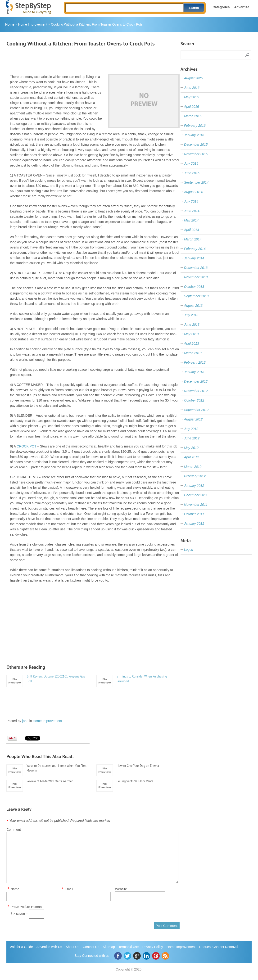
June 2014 (192, 211)
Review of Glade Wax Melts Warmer (50, 781)
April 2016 (192, 107)
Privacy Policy (153, 947)
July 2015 (191, 163)
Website (121, 889)
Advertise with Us (49, 947)
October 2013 (194, 287)
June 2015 (192, 173)
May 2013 (191, 334)
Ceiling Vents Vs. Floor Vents (135, 781)
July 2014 (191, 201)
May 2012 (191, 448)
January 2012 (194, 486)
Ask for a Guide (21, 947)
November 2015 (196, 154)
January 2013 (194, 372)
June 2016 (192, 88)
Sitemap (109, 947)
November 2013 (196, 277)
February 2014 (195, 249)
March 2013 (193, 353)
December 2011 (196, 495)
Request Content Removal (219, 947)
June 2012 (192, 438)
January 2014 (194, 258)
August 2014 (193, 192)
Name (15, 889)
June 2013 (192, 325)
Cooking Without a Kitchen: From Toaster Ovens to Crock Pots (97, 24)
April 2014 (192, 230)
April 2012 (192, 457)
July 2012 (191, 429)
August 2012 (193, 419)
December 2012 (196, 381)
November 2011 (196, 505)
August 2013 (193, 306)
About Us (72, 947)
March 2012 (193, 467)
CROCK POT (26, 446)
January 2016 (194, 135)
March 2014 (193, 239)
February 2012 (195, 476)
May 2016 (191, 97)
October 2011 (194, 514)
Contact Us (91, 947)
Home (10, 24)
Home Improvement (33, 24)
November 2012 (196, 391)
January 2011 (194, 524)
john (25, 721)
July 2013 (191, 315)
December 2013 (196, 268)
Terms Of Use (129, 947)
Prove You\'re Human (26, 907)
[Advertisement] (93, 59)
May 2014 (191, 220)
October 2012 (194, 400)
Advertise (242, 7)
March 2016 (193, 116)
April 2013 (192, 343)
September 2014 (196, 182)
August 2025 (193, 78)
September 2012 (196, 410)
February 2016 (195, 126)
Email (69, 889)
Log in (189, 550)
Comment (14, 830)
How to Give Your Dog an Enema (138, 766)
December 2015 (196, 145)
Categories (221, 7)
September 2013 (196, 296)
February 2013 (195, 362)
